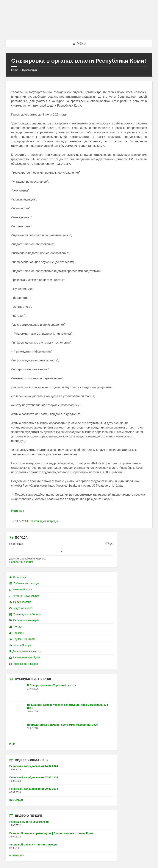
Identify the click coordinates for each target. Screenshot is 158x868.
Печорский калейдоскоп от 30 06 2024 (34, 789)
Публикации (29, 70)
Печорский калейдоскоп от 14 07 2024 (34, 766)
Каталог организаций (24, 620)
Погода (16, 627)
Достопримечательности (26, 651)
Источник (18, 511)
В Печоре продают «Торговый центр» (51, 685)
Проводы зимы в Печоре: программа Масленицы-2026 (62, 725)
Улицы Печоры (20, 645)
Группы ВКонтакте (22, 639)
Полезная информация (24, 596)
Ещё (12, 744)
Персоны (16, 633)
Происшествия (20, 602)
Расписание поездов (24, 664)
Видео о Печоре (21, 608)
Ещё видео (16, 856)
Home (15, 70)
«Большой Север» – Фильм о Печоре (33, 845)
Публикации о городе (24, 583)
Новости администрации (44, 521)
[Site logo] (79, 33)
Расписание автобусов (25, 657)
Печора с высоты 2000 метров (29, 822)
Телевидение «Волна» (25, 614)
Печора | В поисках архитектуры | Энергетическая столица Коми (51, 833)
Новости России (21, 589)
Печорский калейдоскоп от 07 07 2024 (34, 777)
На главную (18, 577)
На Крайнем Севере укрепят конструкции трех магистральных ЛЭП (68, 706)
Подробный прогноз (21, 562)
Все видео (16, 800)
